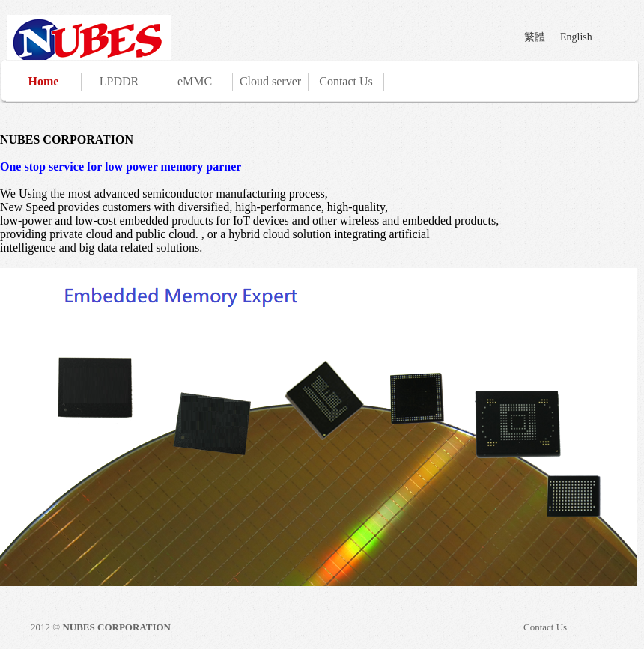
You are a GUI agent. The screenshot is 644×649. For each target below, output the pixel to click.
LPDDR (119, 81)
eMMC (195, 81)
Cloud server (270, 81)
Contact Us (346, 81)
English (576, 37)
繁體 (535, 37)
